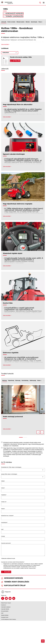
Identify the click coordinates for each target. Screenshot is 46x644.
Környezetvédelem (5, 612)
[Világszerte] (23, 593)
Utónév (3, 490)
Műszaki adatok (20, 24)
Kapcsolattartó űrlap (9, 587)
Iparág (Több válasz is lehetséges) (9, 476)
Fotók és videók (11, 24)
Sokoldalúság (25, 383)
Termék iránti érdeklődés (10, 584)
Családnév (4, 497)
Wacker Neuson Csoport (6, 604)
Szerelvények (34, 24)
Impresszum (4, 606)
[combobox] (23, 472)
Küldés (7, 574)
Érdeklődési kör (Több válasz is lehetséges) (11, 469)
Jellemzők (4, 24)
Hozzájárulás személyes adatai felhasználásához (13, 564)
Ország (3, 538)
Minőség (5, 383)
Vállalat (3, 483)
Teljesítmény (11, 383)
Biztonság (18, 383)
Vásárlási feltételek (5, 617)
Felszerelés (41, 24)
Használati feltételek (5, 610)
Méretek (28, 24)
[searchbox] (2, 472)
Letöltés (16, 63)
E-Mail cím (4, 504)
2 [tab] (25, 439)
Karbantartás (40, 383)
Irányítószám (4, 524)
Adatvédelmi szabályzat (6, 608)
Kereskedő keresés (12, 14)
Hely (2, 531)
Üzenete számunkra (6, 545)
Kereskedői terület (5, 619)
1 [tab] (21, 439)
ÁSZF (2, 614)
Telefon (3, 511)
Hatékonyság (33, 383)
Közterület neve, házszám (7, 517)
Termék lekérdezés (12, 18)
